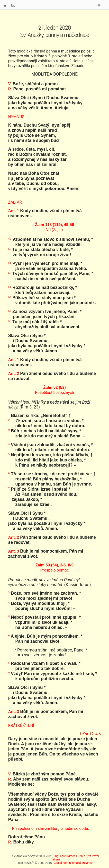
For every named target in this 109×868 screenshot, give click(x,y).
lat (13, 5)
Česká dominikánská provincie (73, 863)
